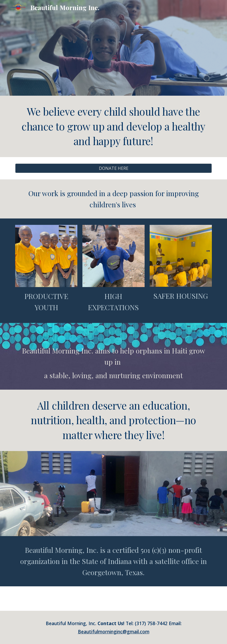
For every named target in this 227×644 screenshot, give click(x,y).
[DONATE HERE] (113, 168)
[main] (113, 126)
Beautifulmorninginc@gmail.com (114, 632)
